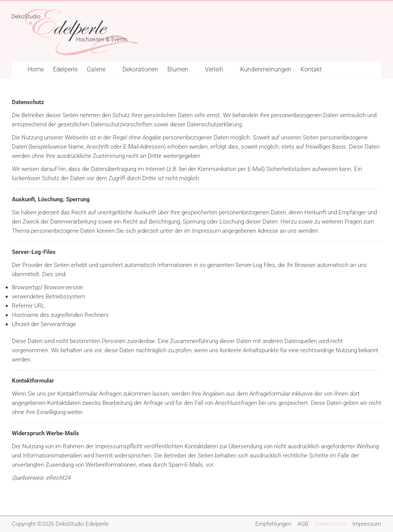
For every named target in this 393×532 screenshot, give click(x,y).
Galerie (96, 69)
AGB (303, 524)
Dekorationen (140, 69)
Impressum (367, 524)
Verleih (214, 69)
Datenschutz (330, 524)
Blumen (178, 69)
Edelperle (65, 69)
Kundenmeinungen (266, 69)
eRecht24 (58, 478)
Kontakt (311, 69)
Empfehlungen (273, 524)
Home (36, 69)
